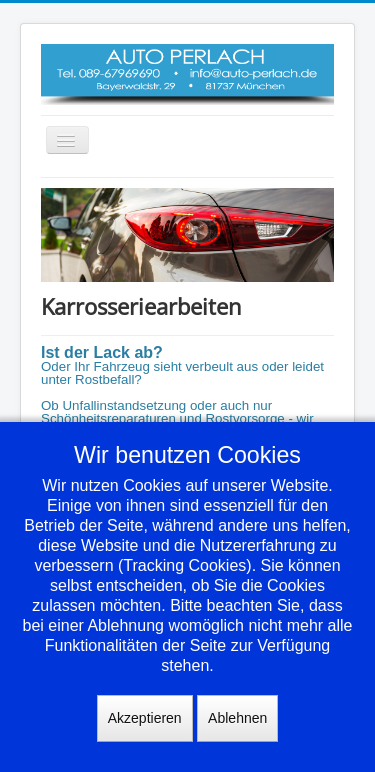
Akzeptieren (145, 718)
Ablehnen (237, 718)
